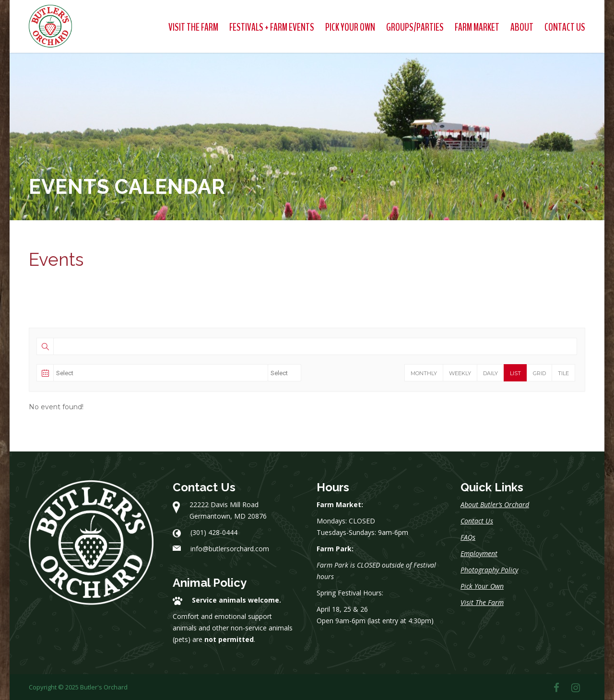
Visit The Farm (193, 27)
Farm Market (477, 27)
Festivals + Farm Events (272, 27)
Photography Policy (489, 570)
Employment (479, 553)
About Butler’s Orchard (495, 504)
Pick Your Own (350, 27)
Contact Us (565, 27)
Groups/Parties (415, 27)
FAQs (468, 537)
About (522, 27)
